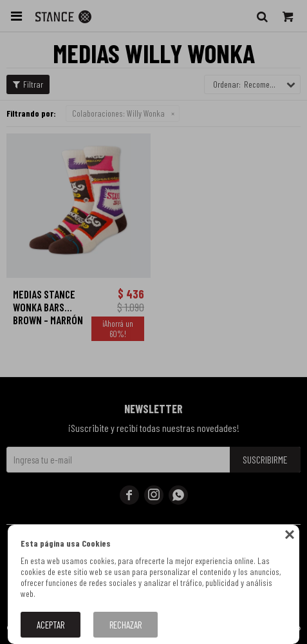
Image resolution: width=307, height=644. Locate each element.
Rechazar (126, 625)
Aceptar (51, 625)
